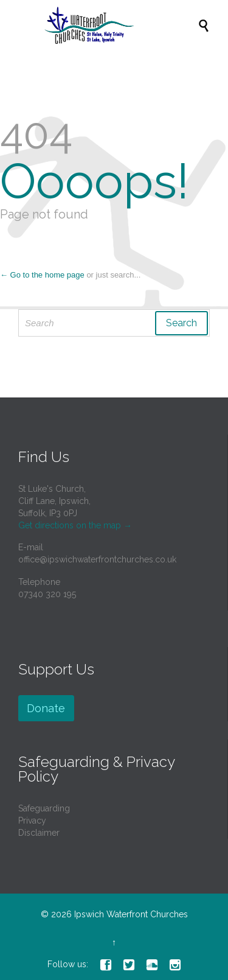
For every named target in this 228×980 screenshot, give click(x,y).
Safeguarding (44, 808)
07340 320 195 (47, 594)
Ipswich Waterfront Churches (131, 914)
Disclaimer (39, 833)
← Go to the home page (42, 275)
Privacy (32, 821)
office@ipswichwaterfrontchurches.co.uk (97, 559)
